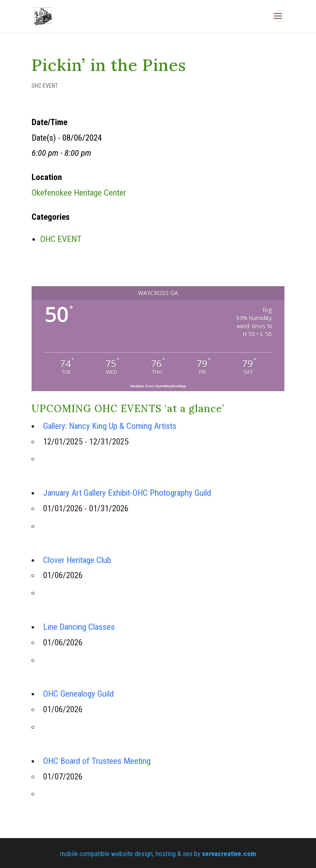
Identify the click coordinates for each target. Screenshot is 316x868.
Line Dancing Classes (79, 627)
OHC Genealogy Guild (78, 694)
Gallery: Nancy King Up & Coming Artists (110, 426)
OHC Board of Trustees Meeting (97, 761)
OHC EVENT (45, 86)
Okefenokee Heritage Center (79, 193)
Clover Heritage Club (77, 560)
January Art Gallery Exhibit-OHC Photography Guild (127, 493)
